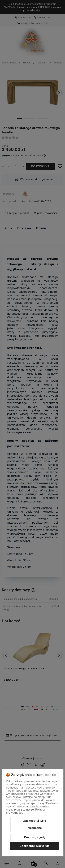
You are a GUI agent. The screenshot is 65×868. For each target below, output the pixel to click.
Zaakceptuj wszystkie (35, 846)
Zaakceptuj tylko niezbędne (35, 824)
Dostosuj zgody (35, 837)
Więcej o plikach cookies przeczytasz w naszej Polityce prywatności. (27, 809)
